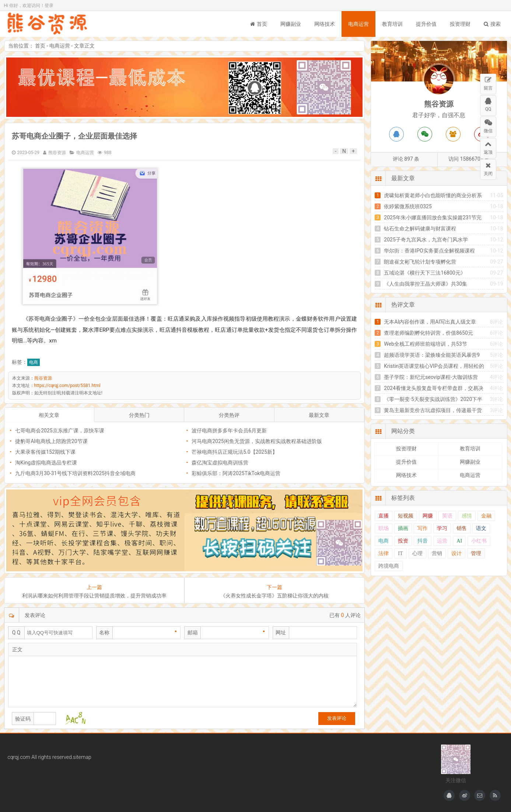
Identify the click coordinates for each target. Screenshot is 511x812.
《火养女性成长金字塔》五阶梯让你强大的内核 (274, 596)
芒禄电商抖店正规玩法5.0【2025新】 (234, 452)
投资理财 (460, 24)
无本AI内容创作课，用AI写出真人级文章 (430, 322)
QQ (488, 104)
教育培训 (392, 24)
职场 (384, 528)
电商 (34, 362)
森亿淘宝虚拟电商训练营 (220, 463)
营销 (437, 553)
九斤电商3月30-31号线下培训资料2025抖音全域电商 (75, 473)
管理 (476, 553)
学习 (442, 528)
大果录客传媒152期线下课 (45, 452)
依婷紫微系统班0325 (408, 206)
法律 (384, 553)
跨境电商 (389, 566)
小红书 (479, 541)
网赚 (428, 516)
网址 (281, 632)
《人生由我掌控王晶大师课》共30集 (426, 284)
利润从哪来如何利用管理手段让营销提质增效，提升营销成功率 (94, 596)
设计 (456, 553)
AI (459, 541)
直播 (384, 516)
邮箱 (193, 632)
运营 (442, 541)
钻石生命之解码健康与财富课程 (420, 229)
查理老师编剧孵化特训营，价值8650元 (428, 333)
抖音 (423, 541)
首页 (259, 24)
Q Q (16, 632)
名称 (104, 632)
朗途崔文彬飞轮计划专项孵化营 (420, 262)
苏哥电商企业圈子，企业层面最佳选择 (74, 136)
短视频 (406, 516)
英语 (447, 516)
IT (400, 553)
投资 (403, 541)
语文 (481, 528)
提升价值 (426, 24)
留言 (488, 82)
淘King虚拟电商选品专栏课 (46, 463)
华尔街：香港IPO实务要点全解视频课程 (429, 251)
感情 (467, 516)
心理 (417, 553)
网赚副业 (291, 24)
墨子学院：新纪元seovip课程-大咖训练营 (431, 377)
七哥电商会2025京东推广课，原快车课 (59, 431)
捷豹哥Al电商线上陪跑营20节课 (51, 441)
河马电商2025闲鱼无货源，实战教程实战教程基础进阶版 (257, 441)
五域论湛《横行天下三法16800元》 (425, 273)
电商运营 (358, 24)
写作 (423, 528)
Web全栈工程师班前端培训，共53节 (425, 344)
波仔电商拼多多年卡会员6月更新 (229, 431)
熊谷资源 (48, 24)
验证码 (23, 719)
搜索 (492, 24)
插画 (403, 528)
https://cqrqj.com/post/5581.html (67, 386)
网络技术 (325, 24)
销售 (462, 528)
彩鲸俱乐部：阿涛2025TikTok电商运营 (236, 473)
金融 (486, 516)
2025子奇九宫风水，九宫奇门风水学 (426, 240)
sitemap (82, 757)
